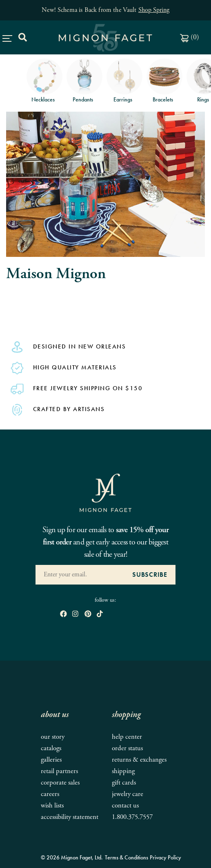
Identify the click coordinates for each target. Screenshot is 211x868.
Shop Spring (154, 10)
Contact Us (125, 806)
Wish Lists (52, 806)
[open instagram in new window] (75, 614)
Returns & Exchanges (139, 760)
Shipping (123, 771)
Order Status (127, 748)
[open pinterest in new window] (88, 614)
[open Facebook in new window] (63, 614)
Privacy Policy (165, 857)
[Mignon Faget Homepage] (106, 493)
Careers (50, 794)
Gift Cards (124, 783)
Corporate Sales (60, 783)
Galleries (51, 760)
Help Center (127, 737)
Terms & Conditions (127, 857)
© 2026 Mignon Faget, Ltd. (72, 857)
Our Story (53, 737)
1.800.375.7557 (132, 817)
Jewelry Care (128, 794)
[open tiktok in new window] (100, 614)
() (190, 37)
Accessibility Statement (70, 817)
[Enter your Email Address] (80, 575)
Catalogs (51, 748)
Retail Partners (59, 771)
